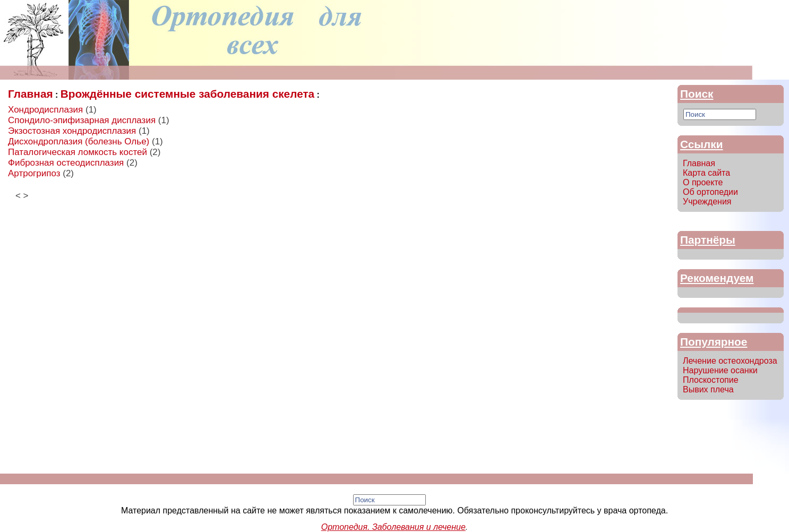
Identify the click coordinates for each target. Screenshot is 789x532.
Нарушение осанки (720, 370)
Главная (31, 94)
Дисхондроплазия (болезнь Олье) (79, 141)
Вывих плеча (708, 389)
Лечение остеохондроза (730, 361)
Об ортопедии (710, 192)
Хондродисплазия (45, 110)
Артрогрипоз (34, 173)
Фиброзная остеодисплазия (66, 163)
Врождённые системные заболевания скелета (187, 94)
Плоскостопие (711, 380)
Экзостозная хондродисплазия (72, 131)
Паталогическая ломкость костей (78, 152)
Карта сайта (706, 173)
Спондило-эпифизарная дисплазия (82, 120)
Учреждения (707, 201)
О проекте (703, 182)
